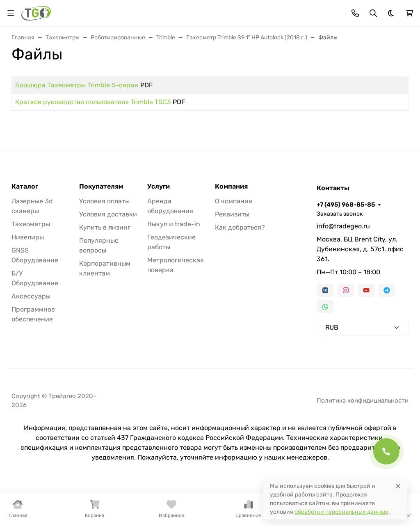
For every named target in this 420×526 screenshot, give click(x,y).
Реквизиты (232, 214)
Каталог (25, 187)
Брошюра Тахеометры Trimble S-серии (77, 85)
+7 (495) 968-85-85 (346, 205)
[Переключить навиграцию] (11, 13)
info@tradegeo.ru (343, 226)
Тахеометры (31, 224)
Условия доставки (108, 214)
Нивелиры (28, 237)
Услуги (159, 187)
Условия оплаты (104, 201)
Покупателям (101, 187)
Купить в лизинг (105, 227)
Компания (231, 187)
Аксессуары (31, 296)
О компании (234, 201)
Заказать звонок (340, 214)
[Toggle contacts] (355, 13)
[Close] (398, 486)
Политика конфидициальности (363, 401)
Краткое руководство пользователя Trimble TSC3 (93, 102)
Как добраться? (240, 227)
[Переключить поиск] (373, 13)
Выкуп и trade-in (174, 224)
